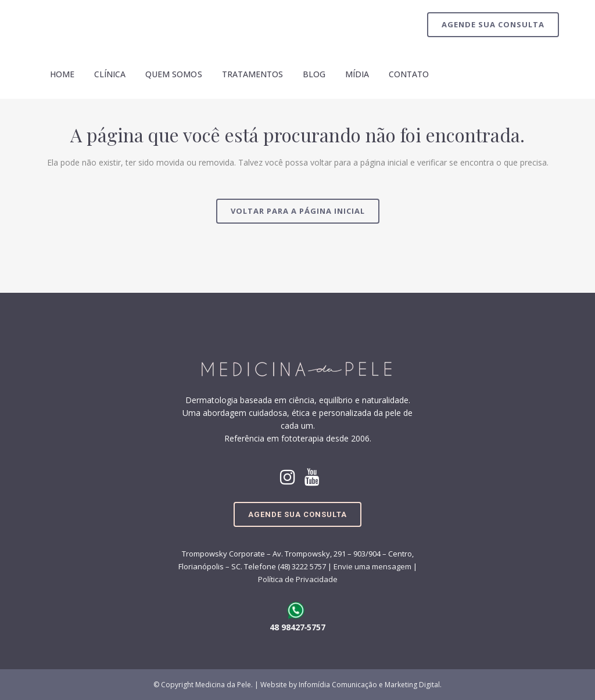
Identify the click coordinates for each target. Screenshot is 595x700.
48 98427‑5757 (298, 627)
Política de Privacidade (298, 579)
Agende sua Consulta (493, 24)
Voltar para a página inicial (298, 211)
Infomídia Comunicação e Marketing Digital (369, 685)
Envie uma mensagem (372, 566)
